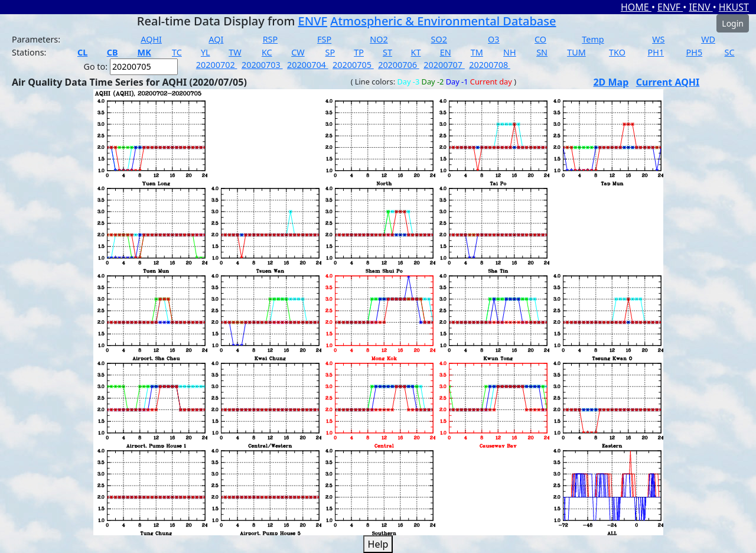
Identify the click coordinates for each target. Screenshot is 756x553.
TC (177, 52)
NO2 (379, 39)
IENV (700, 7)
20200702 (217, 65)
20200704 (308, 65)
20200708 (490, 65)
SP (330, 52)
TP (359, 52)
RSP (271, 39)
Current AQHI (668, 82)
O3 (493, 39)
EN (446, 52)
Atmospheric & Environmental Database (443, 21)
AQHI (151, 39)
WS (658, 39)
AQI (216, 39)
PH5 (695, 52)
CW (298, 52)
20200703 (262, 65)
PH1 (656, 52)
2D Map (611, 82)
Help (378, 544)
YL (206, 52)
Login (733, 23)
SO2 (439, 39)
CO (540, 39)
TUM (576, 52)
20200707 (444, 65)
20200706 (399, 65)
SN (542, 52)
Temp (593, 39)
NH (510, 52)
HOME (636, 7)
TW (235, 52)
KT (416, 52)
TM (477, 52)
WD (708, 39)
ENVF (670, 7)
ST (387, 52)
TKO (617, 52)
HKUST (734, 7)
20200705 (353, 65)
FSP (324, 39)
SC (730, 52)
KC (267, 52)
